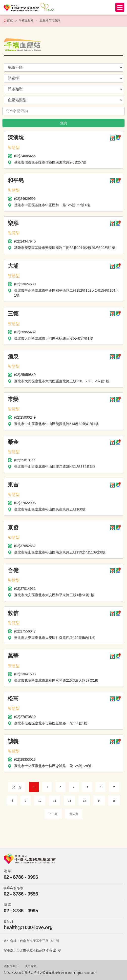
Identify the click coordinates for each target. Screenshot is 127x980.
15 (114, 801)
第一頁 (17, 787)
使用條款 (31, 966)
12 (69, 801)
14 (99, 801)
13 (84, 801)
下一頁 (53, 814)
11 (55, 801)
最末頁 (74, 814)
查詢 (63, 123)
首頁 (10, 20)
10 (40, 801)
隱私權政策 (11, 966)
